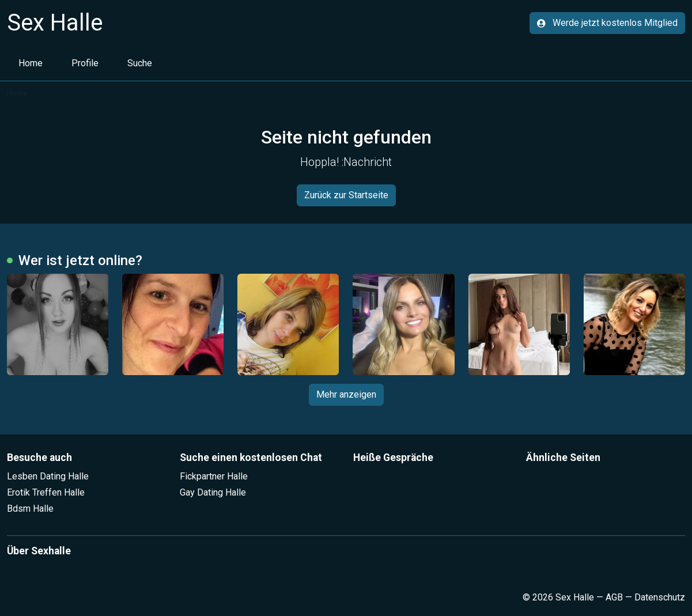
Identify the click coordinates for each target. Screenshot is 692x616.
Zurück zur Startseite (346, 195)
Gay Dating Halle (213, 492)
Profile (85, 63)
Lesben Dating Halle (48, 476)
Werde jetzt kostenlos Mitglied (607, 23)
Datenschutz (660, 597)
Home (31, 63)
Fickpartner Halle (214, 476)
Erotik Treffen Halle (46, 492)
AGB (614, 597)
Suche (140, 63)
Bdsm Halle (30, 509)
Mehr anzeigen (346, 394)
